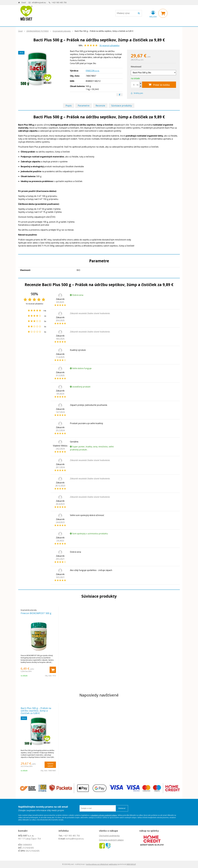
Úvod (23, 2)
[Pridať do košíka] (159, 85)
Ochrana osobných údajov (111, 840)
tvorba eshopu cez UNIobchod (97, 864)
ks (138, 85)
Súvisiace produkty (122, 106)
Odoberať (122, 808)
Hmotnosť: (136, 67)
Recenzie (100, 106)
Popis (69, 106)
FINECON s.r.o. (93, 71)
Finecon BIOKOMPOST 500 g (36, 613)
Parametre (84, 106)
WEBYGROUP (131, 864)
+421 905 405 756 (59, 2)
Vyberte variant (50, 765)
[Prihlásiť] (153, 14)
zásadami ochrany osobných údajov (104, 815)
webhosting (113, 864)
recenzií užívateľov (109, 46)
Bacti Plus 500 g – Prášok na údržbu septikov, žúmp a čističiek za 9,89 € (36, 711)
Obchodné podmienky (109, 836)
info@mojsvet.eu (39, 2)
